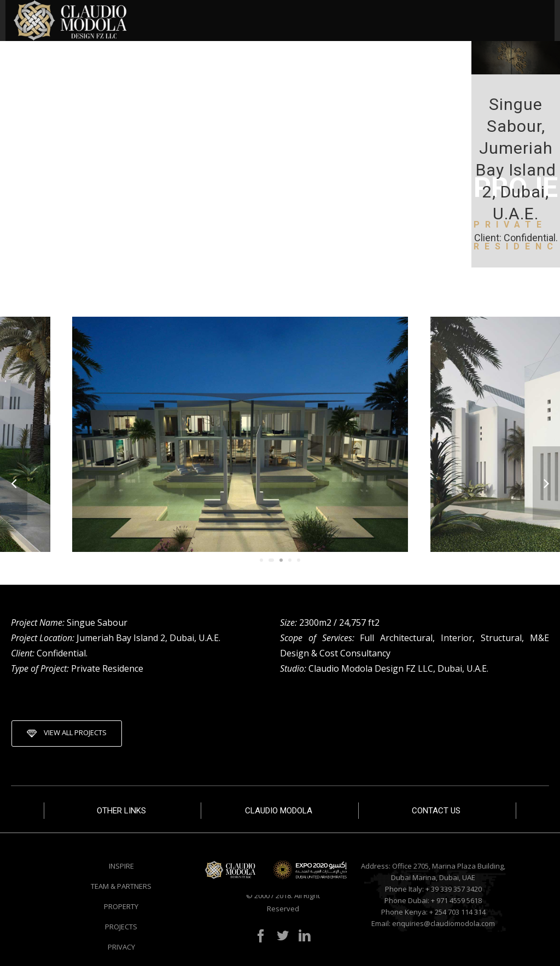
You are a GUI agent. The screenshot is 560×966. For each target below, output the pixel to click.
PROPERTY (121, 906)
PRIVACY (121, 947)
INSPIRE (121, 866)
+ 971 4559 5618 (456, 900)
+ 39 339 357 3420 (454, 889)
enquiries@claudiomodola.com (444, 923)
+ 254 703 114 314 (457, 912)
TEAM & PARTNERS (121, 886)
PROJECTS (121, 927)
